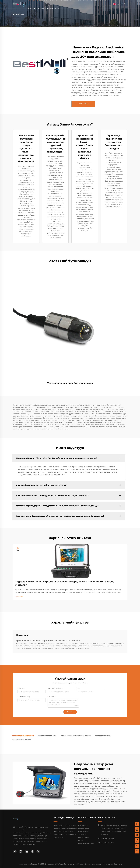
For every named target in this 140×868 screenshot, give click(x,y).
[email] (107, 842)
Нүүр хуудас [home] (83, 825)
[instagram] (21, 852)
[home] (20, 4)
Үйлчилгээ (82, 834)
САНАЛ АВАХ (83, 104)
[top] (137, 851)
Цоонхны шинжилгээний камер (66, 828)
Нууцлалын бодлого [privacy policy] (112, 864)
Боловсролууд (84, 837)
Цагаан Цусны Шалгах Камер (65, 825)
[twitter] (38, 852)
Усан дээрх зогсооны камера (65, 834)
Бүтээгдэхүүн (83, 831)
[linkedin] (27, 852)
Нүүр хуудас (19, 14)
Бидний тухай (83, 828)
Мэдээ (31, 9)
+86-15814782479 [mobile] (106, 838)
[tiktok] (32, 852)
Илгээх (70, 712)
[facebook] (15, 852)
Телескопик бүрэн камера (63, 831)
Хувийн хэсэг (59, 837)
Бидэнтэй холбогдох (48, 9)
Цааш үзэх (19, 597)
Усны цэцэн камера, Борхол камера (70, 383)
